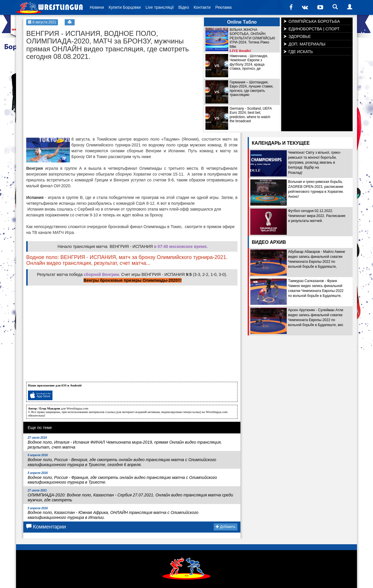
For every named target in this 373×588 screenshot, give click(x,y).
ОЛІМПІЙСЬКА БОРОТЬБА (314, 21)
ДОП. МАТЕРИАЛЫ (307, 44)
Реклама (224, 7)
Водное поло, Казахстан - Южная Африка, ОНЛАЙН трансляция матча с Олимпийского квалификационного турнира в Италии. (113, 513)
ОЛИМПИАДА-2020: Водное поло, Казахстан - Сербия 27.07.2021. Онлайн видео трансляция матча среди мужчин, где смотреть (130, 496)
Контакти (202, 7)
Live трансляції (160, 7)
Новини (97, 7)
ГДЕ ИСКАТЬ (301, 52)
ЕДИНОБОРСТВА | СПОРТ (314, 29)
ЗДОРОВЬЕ (300, 36)
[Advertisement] (70, 100)
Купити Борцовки (125, 7)
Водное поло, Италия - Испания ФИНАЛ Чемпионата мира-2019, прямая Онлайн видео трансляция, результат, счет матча (125, 443)
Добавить (226, 527)
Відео (184, 7)
